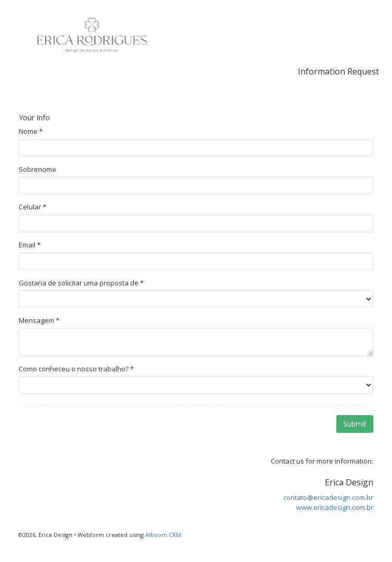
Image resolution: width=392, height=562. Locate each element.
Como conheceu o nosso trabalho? (76, 369)
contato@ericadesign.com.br (328, 497)
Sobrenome (37, 169)
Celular (33, 207)
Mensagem (39, 320)
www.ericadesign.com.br (335, 507)
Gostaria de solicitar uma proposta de (81, 283)
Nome (31, 131)
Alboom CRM (163, 535)
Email (30, 245)
